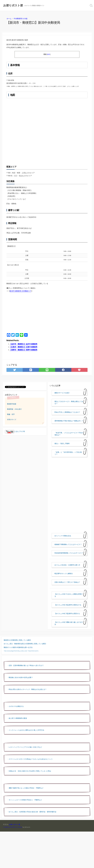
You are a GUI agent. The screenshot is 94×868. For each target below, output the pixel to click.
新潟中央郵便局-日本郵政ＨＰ (21, 291)
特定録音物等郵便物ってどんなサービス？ (69, 553)
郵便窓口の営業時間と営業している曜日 (17, 640)
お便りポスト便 (14, 824)
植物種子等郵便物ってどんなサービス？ (68, 544)
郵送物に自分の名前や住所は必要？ (21, 677)
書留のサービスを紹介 (62, 393)
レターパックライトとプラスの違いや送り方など (25, 747)
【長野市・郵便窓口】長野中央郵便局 (23, 350)
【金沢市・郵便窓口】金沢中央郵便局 (23, 344)
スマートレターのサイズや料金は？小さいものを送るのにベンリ (31, 759)
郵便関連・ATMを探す (14, 409)
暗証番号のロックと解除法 (64, 574)
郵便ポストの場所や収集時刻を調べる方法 (18, 647)
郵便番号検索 (12, 404)
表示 (49, 54)
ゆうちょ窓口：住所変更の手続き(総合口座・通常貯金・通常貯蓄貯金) (33, 812)
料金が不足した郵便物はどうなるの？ (67, 412)
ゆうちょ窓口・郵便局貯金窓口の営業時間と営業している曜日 (25, 644)
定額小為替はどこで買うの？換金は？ (67, 582)
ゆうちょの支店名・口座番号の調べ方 (67, 565)
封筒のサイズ (12, 420)
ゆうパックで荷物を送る (63, 536)
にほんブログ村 (15, 431)
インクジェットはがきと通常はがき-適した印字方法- (27, 730)
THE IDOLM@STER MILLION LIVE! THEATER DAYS (21, 651)
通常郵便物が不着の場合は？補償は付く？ (69, 421)
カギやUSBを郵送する (16, 706)
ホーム (9, 18)
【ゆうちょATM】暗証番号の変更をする (68, 605)
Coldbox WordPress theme (13, 827)
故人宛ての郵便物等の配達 (18, 718)
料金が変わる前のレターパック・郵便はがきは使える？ (28, 689)
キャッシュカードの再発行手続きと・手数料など (25, 800)
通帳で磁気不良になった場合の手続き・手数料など (26, 788)
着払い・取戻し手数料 (62, 444)
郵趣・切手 (11, 414)
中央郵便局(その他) (21, 18)
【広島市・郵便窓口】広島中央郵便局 (23, 347)
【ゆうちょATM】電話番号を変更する (67, 614)
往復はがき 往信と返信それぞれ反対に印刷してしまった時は (30, 771)
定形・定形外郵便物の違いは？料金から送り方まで (26, 665)
